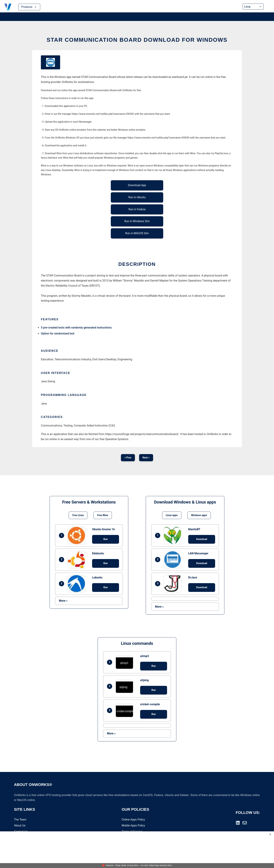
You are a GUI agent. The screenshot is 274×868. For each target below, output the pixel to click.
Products (29, 7)
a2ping (144, 680)
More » (63, 601)
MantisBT (194, 529)
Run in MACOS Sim (137, 233)
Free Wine (103, 515)
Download (202, 539)
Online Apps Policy (133, 820)
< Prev (128, 458)
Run (106, 539)
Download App (137, 185)
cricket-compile (150, 704)
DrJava (193, 577)
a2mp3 (145, 656)
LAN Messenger (198, 553)
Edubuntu (98, 553)
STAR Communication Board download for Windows (137, 40)
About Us (20, 826)
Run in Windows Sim (137, 221)
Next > (146, 458)
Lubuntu (97, 577)
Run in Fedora (137, 209)
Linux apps (172, 515)
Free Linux (78, 515)
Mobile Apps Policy (133, 826)
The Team (20, 820)
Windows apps (199, 515)
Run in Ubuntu (137, 197)
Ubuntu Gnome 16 (103, 529)
